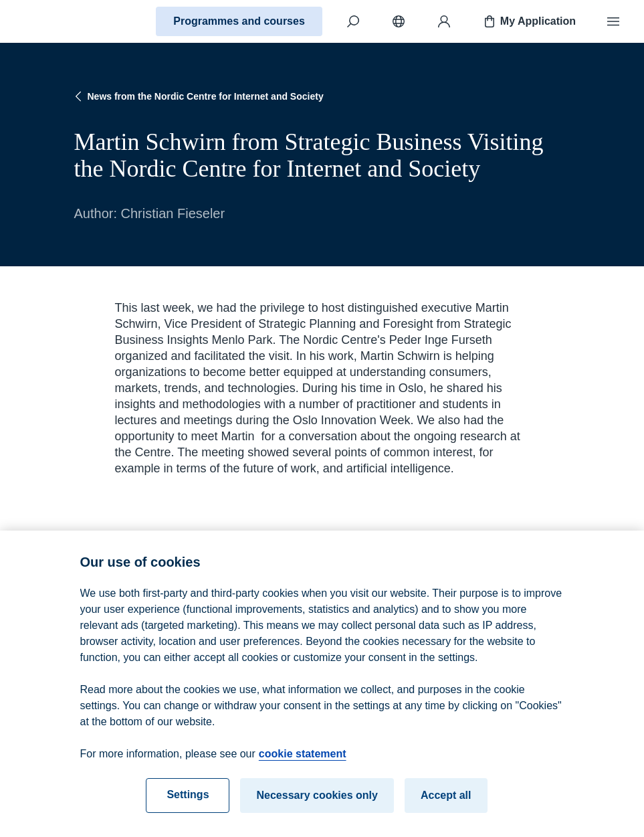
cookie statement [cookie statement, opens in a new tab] (303, 758)
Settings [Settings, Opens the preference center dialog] (188, 799)
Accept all (446, 799)
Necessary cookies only (317, 799)
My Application (529, 21)
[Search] (353, 21)
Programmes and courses (239, 21)
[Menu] (613, 21)
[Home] (58, 21)
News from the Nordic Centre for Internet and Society (198, 96)
